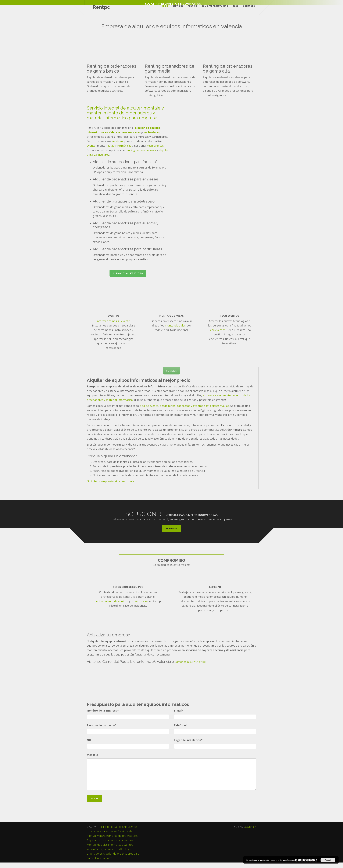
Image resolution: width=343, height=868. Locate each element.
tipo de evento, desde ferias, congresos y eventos (171, 411)
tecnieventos (155, 151)
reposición (142, 607)
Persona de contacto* (101, 731)
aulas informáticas (119, 151)
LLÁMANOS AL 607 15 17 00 (128, 279)
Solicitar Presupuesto (214, 7)
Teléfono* (181, 731)
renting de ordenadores (141, 156)
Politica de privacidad (110, 832)
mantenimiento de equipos (111, 607)
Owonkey (251, 832)
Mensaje (92, 760)
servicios (117, 147)
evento (91, 151)
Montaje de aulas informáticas (105, 850)
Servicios (177, 7)
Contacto (248, 7)
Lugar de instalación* (188, 746)
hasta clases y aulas (216, 411)
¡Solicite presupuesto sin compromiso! (111, 487)
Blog (235, 7)
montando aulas (175, 331)
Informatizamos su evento (113, 326)
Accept (328, 860)
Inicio (164, 7)
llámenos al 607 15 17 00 (190, 667)
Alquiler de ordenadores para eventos (110, 846)
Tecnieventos (217, 335)
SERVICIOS (171, 376)
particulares (151, 138)
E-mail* (179, 716)
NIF (89, 746)
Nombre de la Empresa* (103, 716)
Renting (192, 7)
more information (306, 860)
